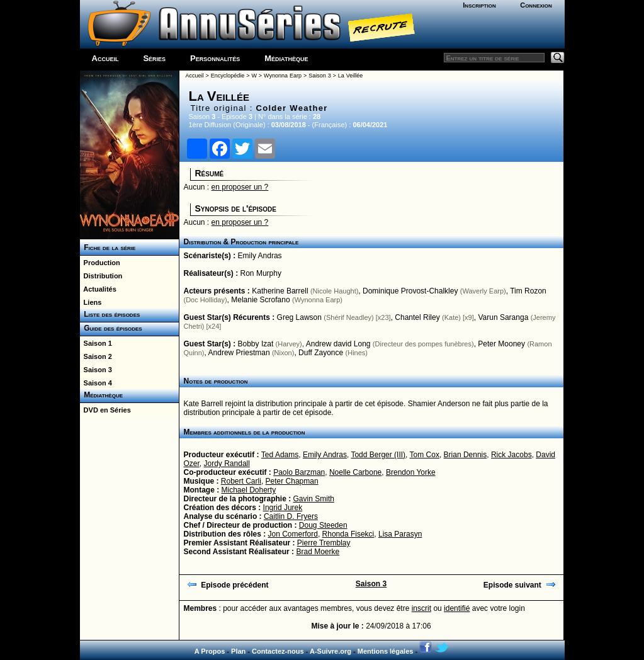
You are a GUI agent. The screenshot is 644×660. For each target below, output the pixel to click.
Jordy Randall (227, 464)
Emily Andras (260, 256)
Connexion (536, 5)
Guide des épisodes (111, 328)
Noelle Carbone (355, 472)
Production (100, 263)
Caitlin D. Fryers (291, 516)
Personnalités (215, 58)
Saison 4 (96, 383)
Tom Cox (425, 455)
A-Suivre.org (330, 651)
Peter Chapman (292, 481)
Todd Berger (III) (378, 455)
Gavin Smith (314, 499)
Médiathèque (286, 58)
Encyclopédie (228, 76)
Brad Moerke (318, 552)
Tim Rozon (528, 291)
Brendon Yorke (411, 472)
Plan (238, 651)
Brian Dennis (466, 455)
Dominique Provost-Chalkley (410, 291)
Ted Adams (280, 455)
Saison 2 (96, 356)
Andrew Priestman (239, 353)
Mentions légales (386, 651)
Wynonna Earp (283, 76)
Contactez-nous (278, 651)
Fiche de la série (108, 247)
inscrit (421, 608)
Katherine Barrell (280, 291)
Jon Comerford (293, 534)
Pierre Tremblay (324, 543)
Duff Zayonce (321, 353)
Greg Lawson (299, 317)
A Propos (210, 651)
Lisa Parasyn (400, 534)
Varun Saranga (503, 317)
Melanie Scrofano (260, 300)
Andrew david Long (338, 344)
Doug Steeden (323, 525)
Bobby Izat (256, 344)
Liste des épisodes (110, 314)
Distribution (101, 276)
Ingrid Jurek (283, 508)
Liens (91, 302)
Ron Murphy (261, 273)
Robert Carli (241, 481)
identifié (457, 608)
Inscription (479, 5)
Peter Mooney (501, 344)
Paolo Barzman (299, 472)
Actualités (98, 289)
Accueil (105, 58)
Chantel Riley (417, 317)
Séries (154, 58)
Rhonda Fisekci (348, 534)
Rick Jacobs (511, 455)
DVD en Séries (105, 410)
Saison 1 (96, 343)
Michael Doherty (249, 490)
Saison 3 (96, 370)
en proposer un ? (240, 187)
